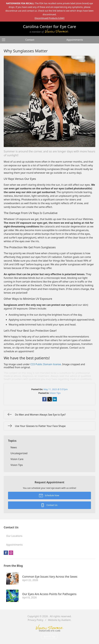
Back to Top (50, 636)
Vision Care (17, 459)
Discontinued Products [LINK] (50, 18)
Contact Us (49, 505)
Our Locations (14, 536)
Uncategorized (19, 453)
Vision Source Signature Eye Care (50, 628)
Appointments (75, 40)
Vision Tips (55, 393)
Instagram (11, 553)
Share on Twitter (50, 399)
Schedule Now (49, 495)
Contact (30, 40)
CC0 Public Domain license (46, 364)
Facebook (6, 553)
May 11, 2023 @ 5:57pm (56, 389)
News (14, 447)
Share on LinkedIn (55, 399)
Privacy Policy (36, 620)
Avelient (66, 620)
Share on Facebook (44, 399)
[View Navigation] (5, 40)
